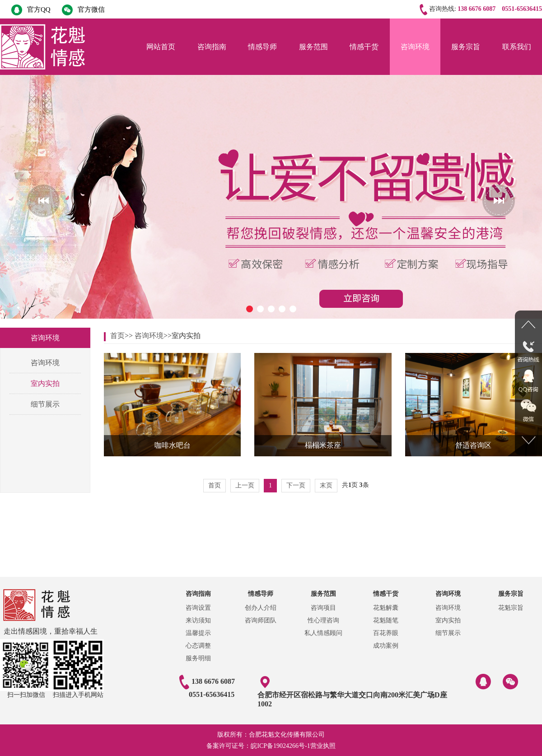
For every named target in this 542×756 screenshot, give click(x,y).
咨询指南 (212, 47)
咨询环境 (415, 47)
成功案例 (386, 646)
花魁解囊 (386, 608)
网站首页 (161, 47)
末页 (326, 485)
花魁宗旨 (511, 608)
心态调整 (198, 646)
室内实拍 (45, 383)
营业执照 (323, 746)
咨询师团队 (261, 620)
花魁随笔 (386, 620)
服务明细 (198, 658)
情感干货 (364, 47)
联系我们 (517, 47)
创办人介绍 (261, 608)
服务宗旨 (466, 47)
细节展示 (45, 404)
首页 (117, 336)
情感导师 (262, 47)
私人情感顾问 (323, 633)
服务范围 (313, 47)
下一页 (296, 485)
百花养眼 (386, 633)
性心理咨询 (323, 620)
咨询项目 (323, 608)
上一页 (245, 485)
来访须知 (198, 620)
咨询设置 (198, 608)
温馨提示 (198, 633)
